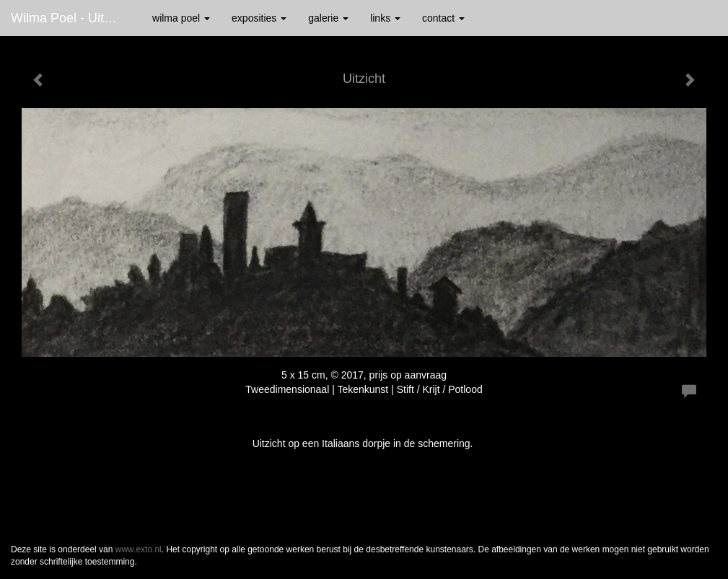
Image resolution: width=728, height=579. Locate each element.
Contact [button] (443, 18)
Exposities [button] (259, 18)
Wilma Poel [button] (181, 18)
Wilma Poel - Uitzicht (71, 18)
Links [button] (385, 18)
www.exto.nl (139, 549)
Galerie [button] (328, 18)
